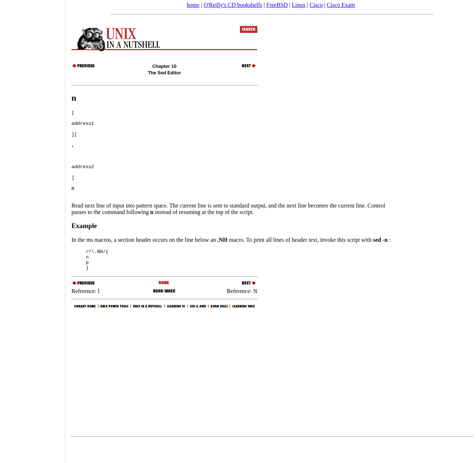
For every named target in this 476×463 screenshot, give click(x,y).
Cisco (316, 5)
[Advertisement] (32, 229)
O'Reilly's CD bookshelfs (233, 5)
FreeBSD (277, 5)
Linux (299, 5)
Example (84, 243)
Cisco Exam (341, 5)
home (193, 5)
